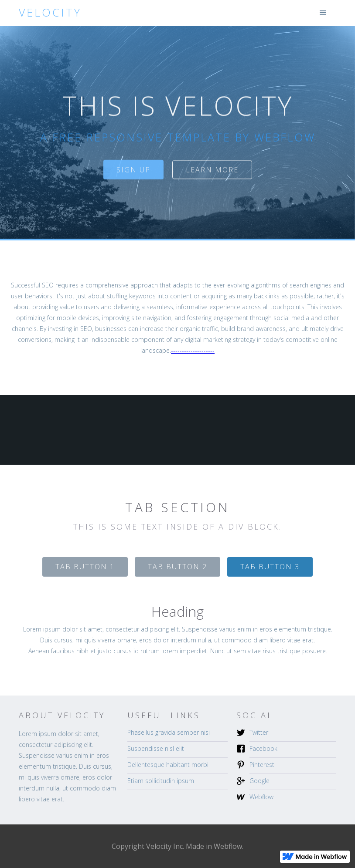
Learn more (212, 173)
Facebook (263, 748)
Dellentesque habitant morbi (168, 765)
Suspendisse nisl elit (156, 748)
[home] (50, 12)
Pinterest (262, 765)
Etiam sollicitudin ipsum (161, 781)
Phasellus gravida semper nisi (169, 732)
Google (259, 781)
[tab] (85, 567)
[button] (323, 13)
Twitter (259, 732)
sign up (133, 173)
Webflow (261, 797)
